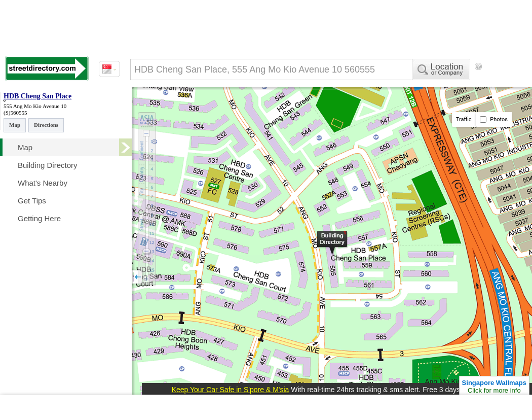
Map (15, 125)
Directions (46, 125)
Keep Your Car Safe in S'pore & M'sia (231, 390)
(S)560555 (15, 113)
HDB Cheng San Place (37, 96)
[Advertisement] (172, 108)
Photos (494, 119)
